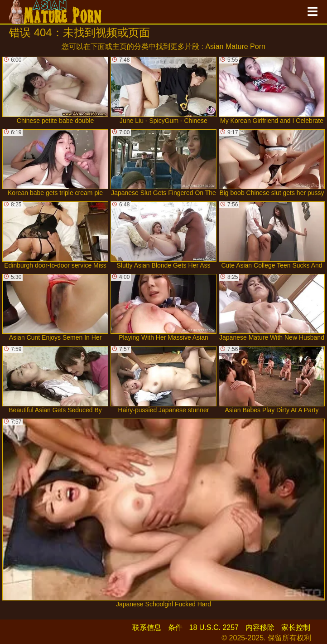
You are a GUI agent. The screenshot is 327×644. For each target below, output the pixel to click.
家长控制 (296, 627)
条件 (175, 627)
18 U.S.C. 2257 (214, 627)
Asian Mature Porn (235, 46)
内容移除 (260, 627)
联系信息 (147, 627)
